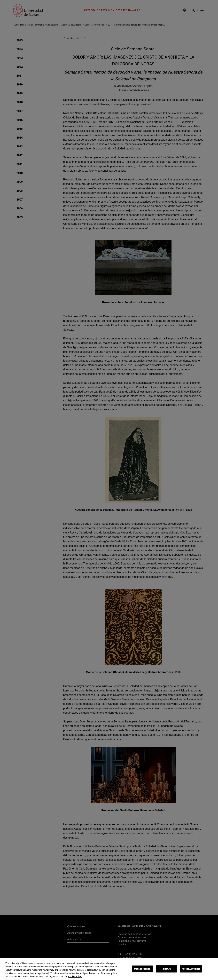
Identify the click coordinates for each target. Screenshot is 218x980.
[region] (109, 969)
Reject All (166, 969)
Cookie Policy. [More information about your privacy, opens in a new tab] (75, 977)
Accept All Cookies (191, 969)
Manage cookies (142, 969)
